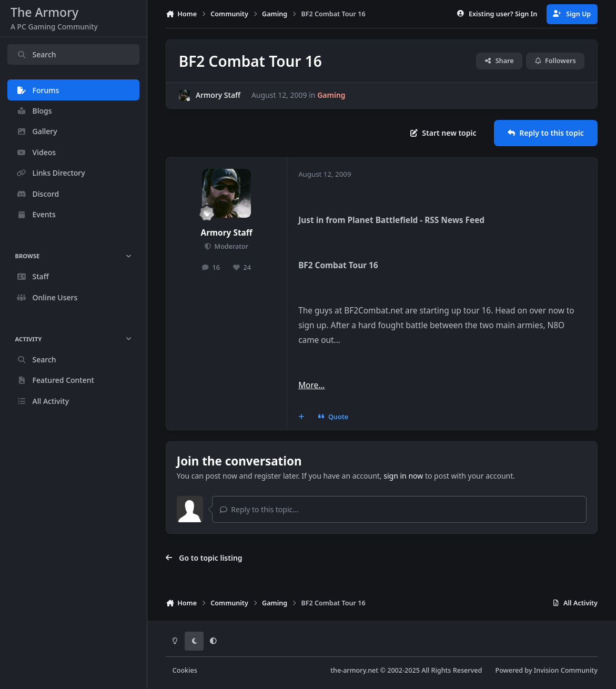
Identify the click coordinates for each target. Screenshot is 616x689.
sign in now (403, 476)
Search (36, 54)
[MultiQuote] (301, 417)
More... (311, 385)
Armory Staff (218, 95)
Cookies (185, 670)
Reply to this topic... (259, 509)
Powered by (546, 670)
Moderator (230, 246)
